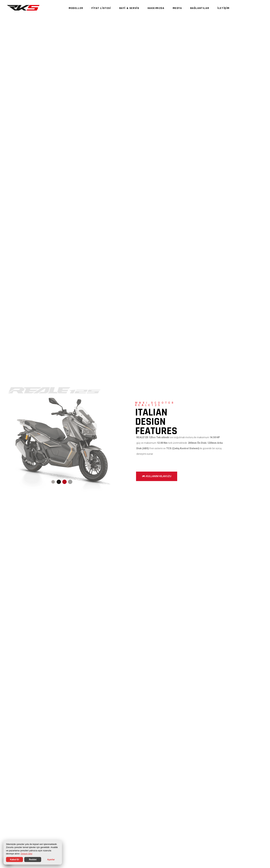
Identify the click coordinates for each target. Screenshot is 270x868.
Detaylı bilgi (26, 854)
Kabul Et (15, 859)
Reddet (33, 859)
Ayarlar (51, 859)
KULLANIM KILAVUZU (157, 476)
